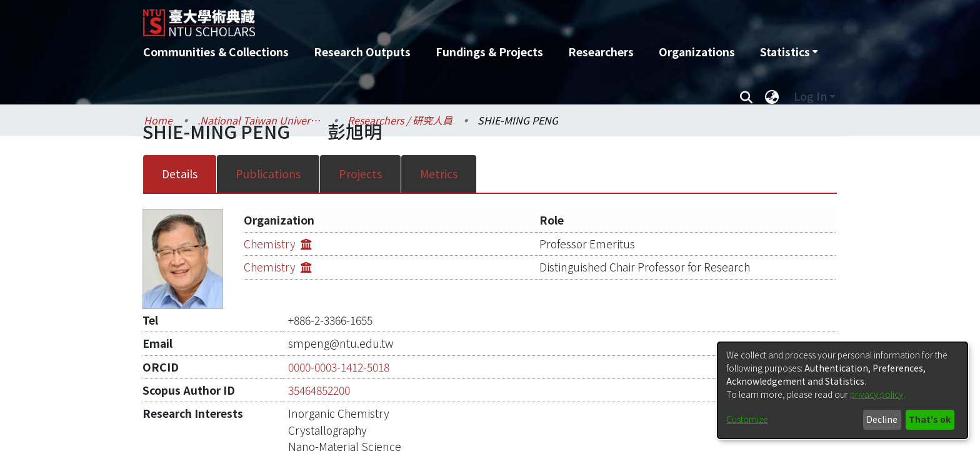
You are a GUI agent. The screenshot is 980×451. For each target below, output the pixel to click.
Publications (268, 174)
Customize (747, 419)
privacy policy (877, 394)
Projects (360, 174)
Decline (882, 419)
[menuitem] (789, 52)
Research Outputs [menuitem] (362, 52)
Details (180, 174)
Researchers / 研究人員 (400, 120)
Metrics (439, 174)
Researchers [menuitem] (601, 52)
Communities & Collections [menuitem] (216, 52)
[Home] (423, 18)
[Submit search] (746, 96)
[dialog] (842, 390)
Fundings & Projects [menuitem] (489, 52)
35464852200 (319, 371)
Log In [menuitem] (810, 96)
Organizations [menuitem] (697, 52)
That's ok (930, 419)
